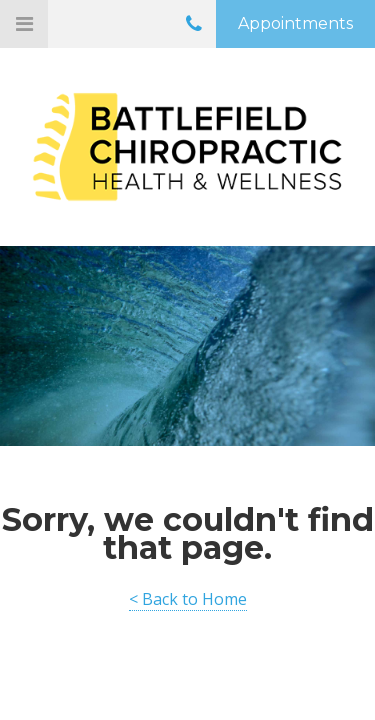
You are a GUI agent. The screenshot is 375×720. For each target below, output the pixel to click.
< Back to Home (188, 599)
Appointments (295, 23)
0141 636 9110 (194, 27)
